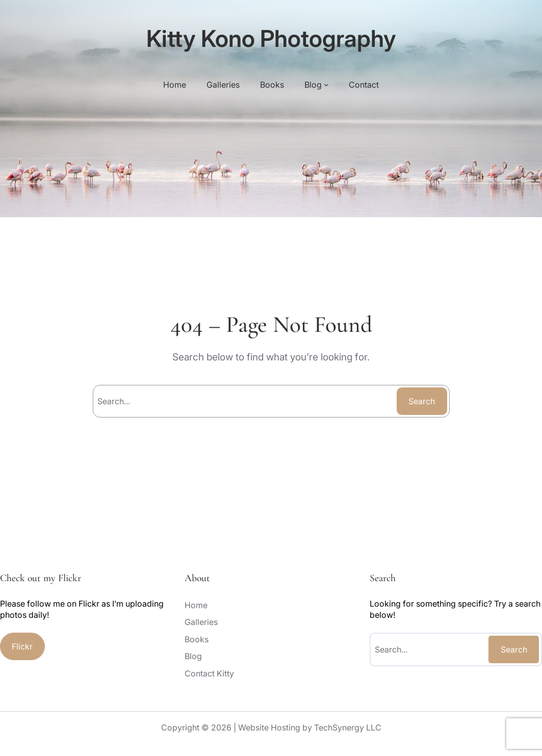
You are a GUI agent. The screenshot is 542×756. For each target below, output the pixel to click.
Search (422, 401)
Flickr (22, 646)
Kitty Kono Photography (271, 38)
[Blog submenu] (326, 85)
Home (175, 85)
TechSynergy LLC (348, 727)
